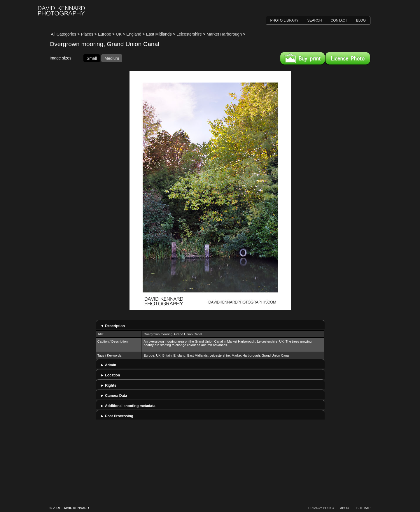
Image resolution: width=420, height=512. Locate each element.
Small (92, 58)
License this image (348, 58)
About (346, 508)
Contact (339, 20)
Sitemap (363, 508)
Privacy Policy (322, 508)
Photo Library (285, 20)
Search (315, 20)
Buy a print (303, 58)
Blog (361, 20)
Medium (112, 58)
